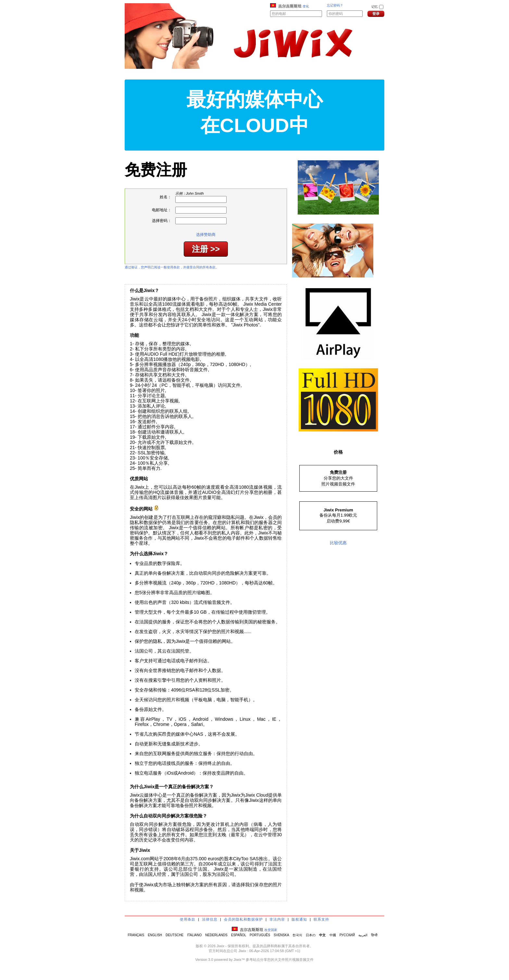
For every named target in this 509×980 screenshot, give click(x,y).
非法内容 (277, 919)
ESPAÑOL (239, 935)
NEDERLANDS (216, 935)
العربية (363, 935)
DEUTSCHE (174, 935)
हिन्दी (374, 935)
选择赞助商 (206, 235)
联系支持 (321, 919)
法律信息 (210, 919)
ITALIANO (194, 935)
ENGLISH (155, 935)
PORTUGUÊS (260, 935)
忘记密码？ (335, 5)
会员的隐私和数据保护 (243, 919)
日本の (311, 935)
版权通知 (299, 919)
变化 (306, 6)
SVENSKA (281, 935)
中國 (333, 935)
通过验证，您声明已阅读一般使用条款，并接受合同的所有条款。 (172, 267)
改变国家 (271, 930)
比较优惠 (338, 543)
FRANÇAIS (136, 935)
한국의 (297, 935)
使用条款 (188, 919)
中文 (322, 935)
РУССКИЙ (347, 935)
